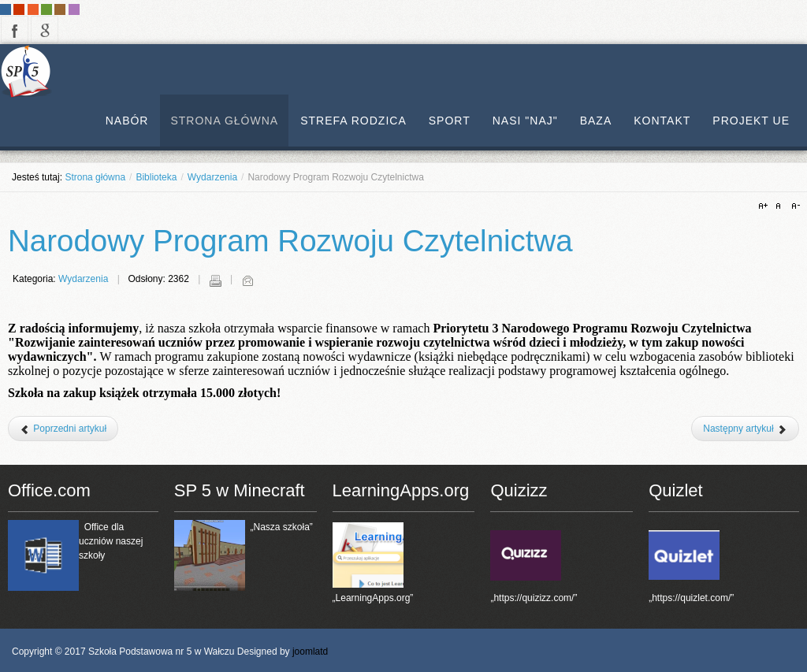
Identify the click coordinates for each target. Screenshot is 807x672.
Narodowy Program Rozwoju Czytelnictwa (290, 241)
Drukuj (215, 280)
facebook (15, 30)
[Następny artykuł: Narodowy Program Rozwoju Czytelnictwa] (745, 429)
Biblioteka (156, 177)
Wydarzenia (212, 177)
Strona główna (95, 177)
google (45, 30)
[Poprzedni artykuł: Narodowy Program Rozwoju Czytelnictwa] (63, 429)
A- (794, 206)
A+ (765, 206)
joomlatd (310, 652)
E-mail (247, 280)
